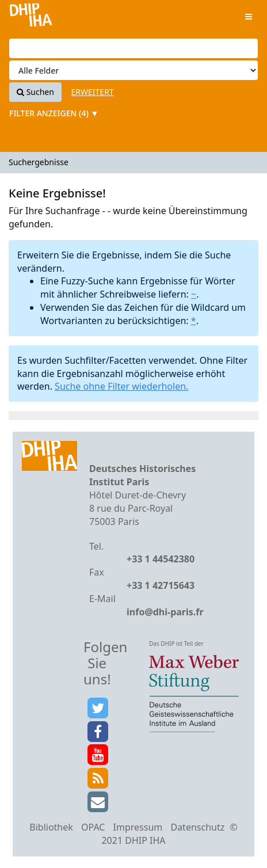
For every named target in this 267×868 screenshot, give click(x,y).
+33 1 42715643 (161, 585)
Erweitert (93, 92)
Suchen (35, 92)
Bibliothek (51, 827)
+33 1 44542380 (161, 559)
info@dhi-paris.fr (165, 612)
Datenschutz (197, 827)
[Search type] (133, 70)
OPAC (93, 827)
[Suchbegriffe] (133, 48)
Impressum (138, 827)
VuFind (31, 18)
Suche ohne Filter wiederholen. (121, 386)
